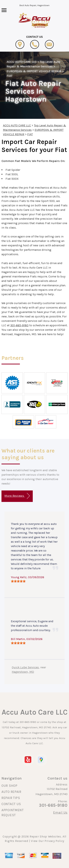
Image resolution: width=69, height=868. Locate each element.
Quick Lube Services (25, 667)
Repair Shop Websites (45, 836)
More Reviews (17, 496)
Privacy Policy (54, 841)
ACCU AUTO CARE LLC (22, 62)
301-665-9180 (19, 325)
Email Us (60, 812)
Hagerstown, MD (23, 672)
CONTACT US (11, 804)
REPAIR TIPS (11, 798)
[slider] (18, 581)
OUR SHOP (9, 786)
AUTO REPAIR (11, 792)
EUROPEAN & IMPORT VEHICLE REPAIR (34, 71)
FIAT (10, 76)
